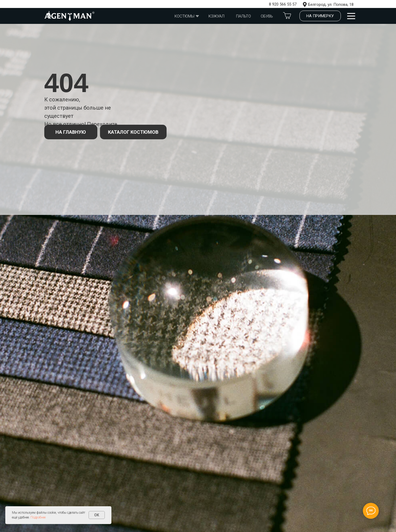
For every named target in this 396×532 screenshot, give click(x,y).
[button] (320, 16)
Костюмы (184, 16)
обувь (267, 16)
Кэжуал (216, 16)
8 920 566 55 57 (283, 4)
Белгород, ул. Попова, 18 (331, 5)
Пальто (243, 16)
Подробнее (38, 517)
